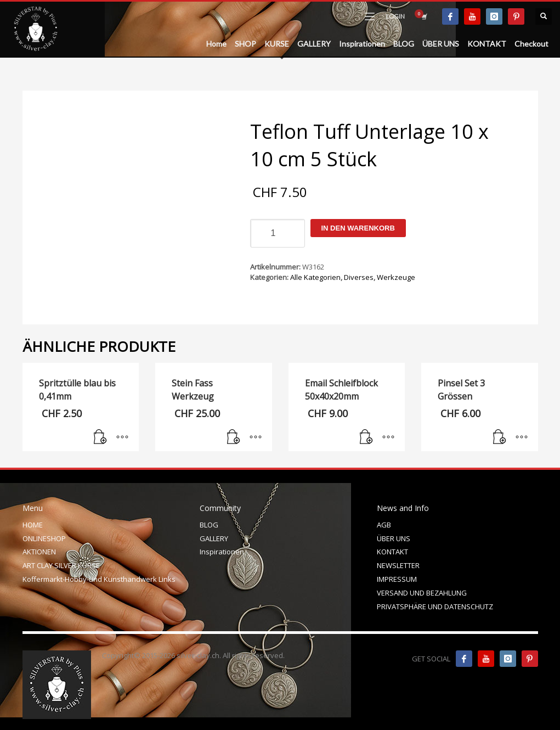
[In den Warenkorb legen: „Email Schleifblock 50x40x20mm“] (366, 437)
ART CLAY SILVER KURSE (61, 565)
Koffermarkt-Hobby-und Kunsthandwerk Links (99, 579)
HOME (33, 525)
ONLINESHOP (44, 538)
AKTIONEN (39, 552)
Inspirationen (222, 552)
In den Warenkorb (358, 228)
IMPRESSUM (397, 579)
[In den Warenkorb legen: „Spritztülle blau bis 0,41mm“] (100, 437)
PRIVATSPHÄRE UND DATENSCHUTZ (435, 607)
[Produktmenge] (278, 233)
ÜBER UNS (394, 538)
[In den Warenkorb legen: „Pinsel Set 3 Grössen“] (500, 437)
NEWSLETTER (398, 565)
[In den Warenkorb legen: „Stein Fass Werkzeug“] (234, 437)
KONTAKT (392, 552)
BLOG (209, 525)
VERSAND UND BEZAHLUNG (422, 593)
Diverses (359, 277)
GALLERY (214, 538)
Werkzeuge (396, 277)
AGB (384, 525)
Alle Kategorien (315, 277)
